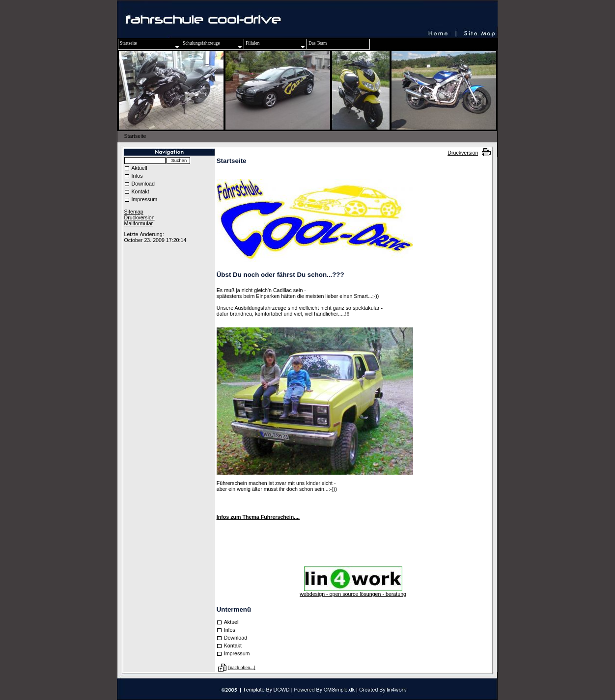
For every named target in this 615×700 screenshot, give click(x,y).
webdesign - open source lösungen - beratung (353, 594)
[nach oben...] (242, 667)
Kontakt (140, 191)
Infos (137, 176)
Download (143, 184)
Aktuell (140, 168)
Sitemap (134, 212)
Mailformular (139, 223)
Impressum (145, 199)
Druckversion (463, 153)
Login (130, 229)
